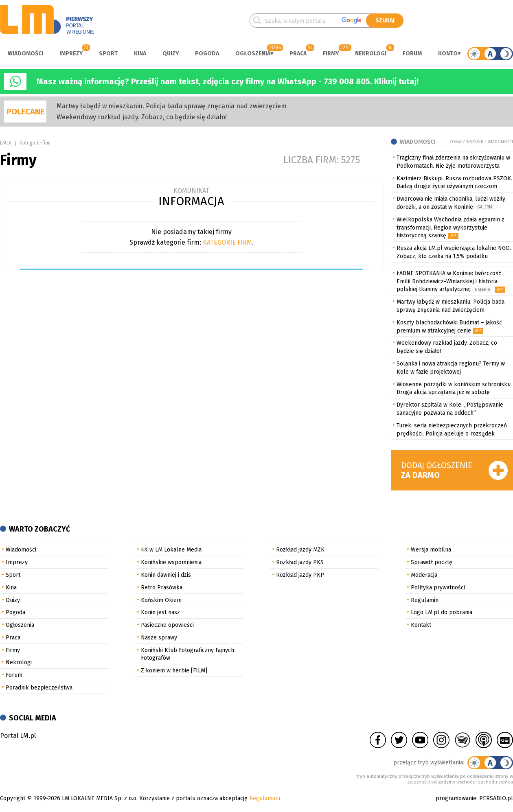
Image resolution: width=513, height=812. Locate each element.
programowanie (456, 798)
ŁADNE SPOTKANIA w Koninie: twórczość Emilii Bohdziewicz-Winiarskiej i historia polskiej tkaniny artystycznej (449, 281)
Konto (448, 54)
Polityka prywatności (438, 588)
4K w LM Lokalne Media (171, 550)
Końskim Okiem (161, 600)
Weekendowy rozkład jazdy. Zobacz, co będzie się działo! (142, 117)
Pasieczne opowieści (167, 625)
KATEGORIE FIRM (227, 242)
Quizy (171, 54)
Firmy (331, 54)
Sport (108, 54)
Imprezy (71, 54)
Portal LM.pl (18, 736)
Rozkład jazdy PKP (300, 575)
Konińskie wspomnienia (171, 562)
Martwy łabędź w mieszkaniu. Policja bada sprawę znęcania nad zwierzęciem (172, 106)
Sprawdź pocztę (432, 562)
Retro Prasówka (162, 588)
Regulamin (425, 600)
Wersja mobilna (431, 550)
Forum (412, 54)
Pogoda (207, 54)
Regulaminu (265, 798)
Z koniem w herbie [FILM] (174, 671)
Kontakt (421, 625)
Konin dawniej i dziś (166, 575)
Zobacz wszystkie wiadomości (481, 142)
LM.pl (6, 143)
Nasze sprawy (159, 638)
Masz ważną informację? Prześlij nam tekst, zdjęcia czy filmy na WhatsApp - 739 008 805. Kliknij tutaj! (228, 81)
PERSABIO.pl (496, 798)
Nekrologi (371, 54)
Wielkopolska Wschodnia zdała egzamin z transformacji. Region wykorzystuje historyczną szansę (451, 228)
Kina (140, 54)
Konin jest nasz (160, 612)
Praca (298, 54)
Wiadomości (25, 54)
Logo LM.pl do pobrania (442, 612)
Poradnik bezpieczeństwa (39, 688)
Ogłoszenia (253, 54)
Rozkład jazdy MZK (300, 550)
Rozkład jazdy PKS (300, 562)
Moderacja (424, 575)
